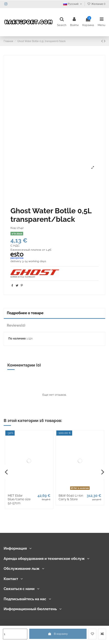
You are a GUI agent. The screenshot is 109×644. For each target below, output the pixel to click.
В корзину (58, 634)
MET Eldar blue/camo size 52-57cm (19, 499)
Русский (73, 4)
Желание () (96, 4)
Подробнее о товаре (25, 313)
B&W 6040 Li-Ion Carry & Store (71, 497)
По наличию (17, 339)
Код (13, 228)
